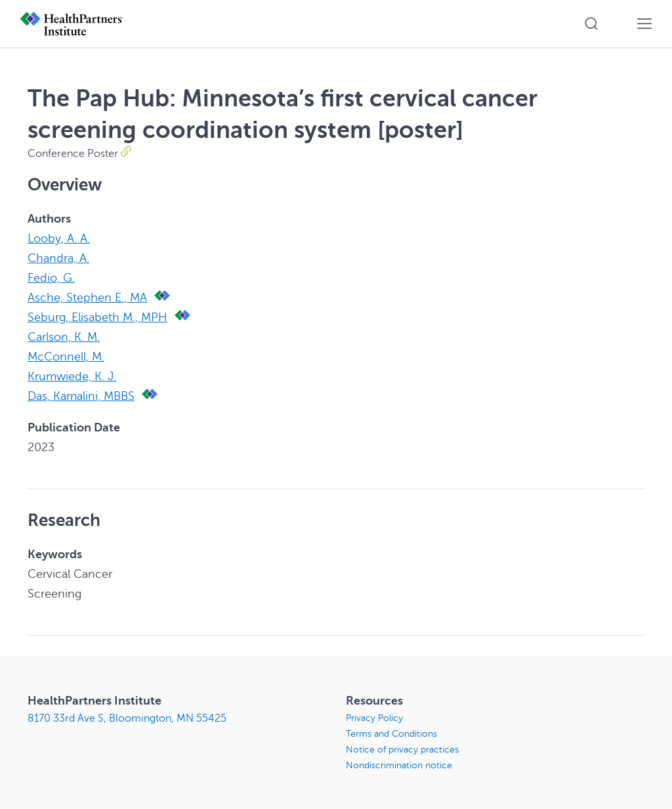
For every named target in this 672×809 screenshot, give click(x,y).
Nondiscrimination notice (399, 765)
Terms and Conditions (391, 734)
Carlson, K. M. (64, 337)
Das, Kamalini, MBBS (81, 396)
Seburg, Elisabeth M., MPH (97, 317)
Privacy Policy (374, 718)
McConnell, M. (66, 357)
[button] (591, 24)
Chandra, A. (58, 258)
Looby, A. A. (59, 238)
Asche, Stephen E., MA (87, 297)
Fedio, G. (51, 278)
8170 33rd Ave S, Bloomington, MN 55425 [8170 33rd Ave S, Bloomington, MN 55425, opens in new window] (127, 718)
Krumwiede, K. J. (72, 376)
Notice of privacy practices (402, 750)
